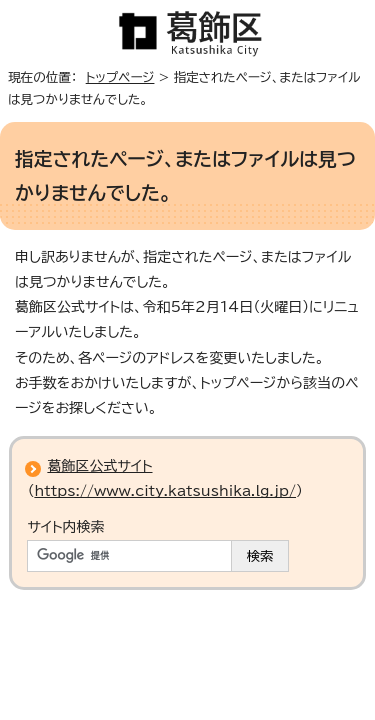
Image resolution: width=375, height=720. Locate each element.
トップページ (120, 77)
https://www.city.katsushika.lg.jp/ (165, 491)
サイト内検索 (65, 527)
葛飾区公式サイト (99, 466)
